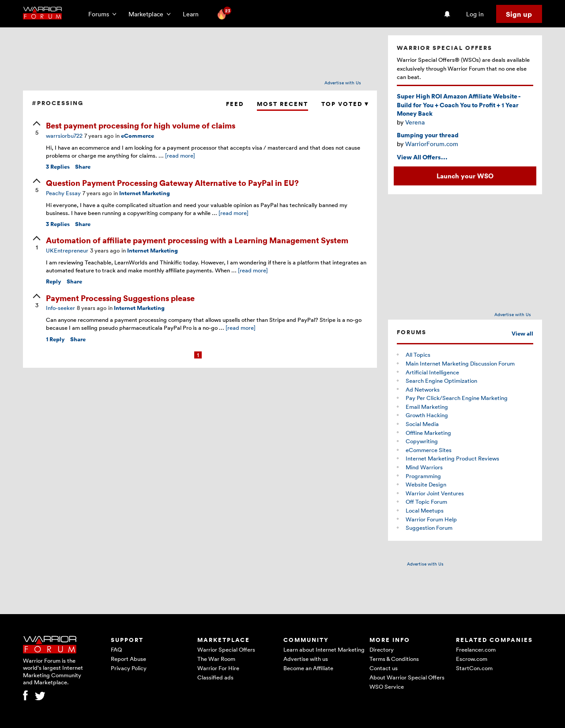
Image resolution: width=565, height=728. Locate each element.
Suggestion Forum (429, 528)
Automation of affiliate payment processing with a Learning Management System (197, 240)
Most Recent (282, 104)
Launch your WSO (465, 176)
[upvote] (37, 129)
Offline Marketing (428, 433)
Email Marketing (427, 407)
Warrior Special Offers (226, 649)
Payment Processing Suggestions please (120, 298)
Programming (423, 476)
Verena (415, 122)
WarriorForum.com (432, 144)
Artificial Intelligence (432, 372)
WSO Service (387, 687)
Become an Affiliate (308, 668)
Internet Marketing (145, 193)
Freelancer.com (476, 649)
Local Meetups (425, 510)
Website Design (426, 484)
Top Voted (345, 104)
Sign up (519, 14)
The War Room (216, 659)
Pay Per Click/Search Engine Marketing (457, 398)
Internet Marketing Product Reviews (452, 458)
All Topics (418, 355)
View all (522, 334)
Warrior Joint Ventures (435, 493)
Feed (235, 104)
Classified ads (215, 677)
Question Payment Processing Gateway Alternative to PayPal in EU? (172, 183)
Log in (475, 14)
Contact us (384, 668)
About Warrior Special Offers (407, 677)
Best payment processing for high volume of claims (141, 125)
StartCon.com (474, 668)
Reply (54, 281)
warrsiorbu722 (64, 136)
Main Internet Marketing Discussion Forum (460, 363)
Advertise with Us (343, 83)
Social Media (422, 424)
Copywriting (422, 441)
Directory (382, 649)
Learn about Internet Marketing (324, 649)
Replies (58, 167)
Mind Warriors (424, 467)
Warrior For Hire (218, 668)
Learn (193, 14)
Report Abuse (128, 659)
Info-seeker (60, 308)
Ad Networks (423, 389)
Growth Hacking (427, 415)
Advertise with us (306, 659)
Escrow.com (472, 659)
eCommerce (137, 136)
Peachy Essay (63, 193)
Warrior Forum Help (431, 519)
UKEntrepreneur (67, 250)
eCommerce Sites (429, 450)
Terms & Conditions (394, 659)
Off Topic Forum (426, 502)
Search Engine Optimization (441, 381)
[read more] (180, 155)
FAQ (116, 649)
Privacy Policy (129, 668)
